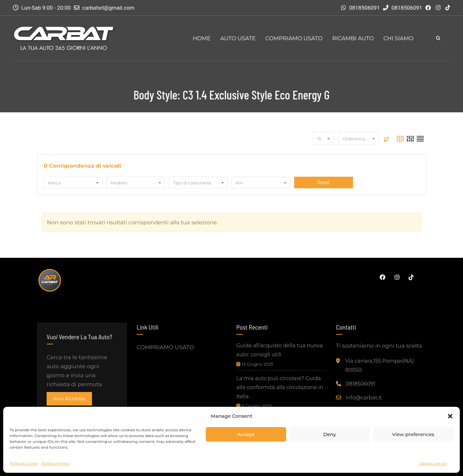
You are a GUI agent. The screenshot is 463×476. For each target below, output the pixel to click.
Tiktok (411, 277)
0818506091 (365, 8)
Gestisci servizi (433, 463)
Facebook (383, 277)
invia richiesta (69, 399)
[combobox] (323, 138)
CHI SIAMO (398, 38)
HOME (202, 38)
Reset (323, 182)
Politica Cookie (24, 463)
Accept (246, 434)
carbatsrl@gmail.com (108, 8)
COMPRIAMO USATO (294, 38)
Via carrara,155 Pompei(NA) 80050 (380, 365)
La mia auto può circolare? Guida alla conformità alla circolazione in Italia (280, 387)
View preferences (413, 434)
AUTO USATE (238, 38)
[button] (450, 416)
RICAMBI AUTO (353, 38)
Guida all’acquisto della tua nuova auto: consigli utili (279, 350)
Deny (330, 434)
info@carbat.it (364, 398)
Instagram (397, 277)
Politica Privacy (56, 463)
